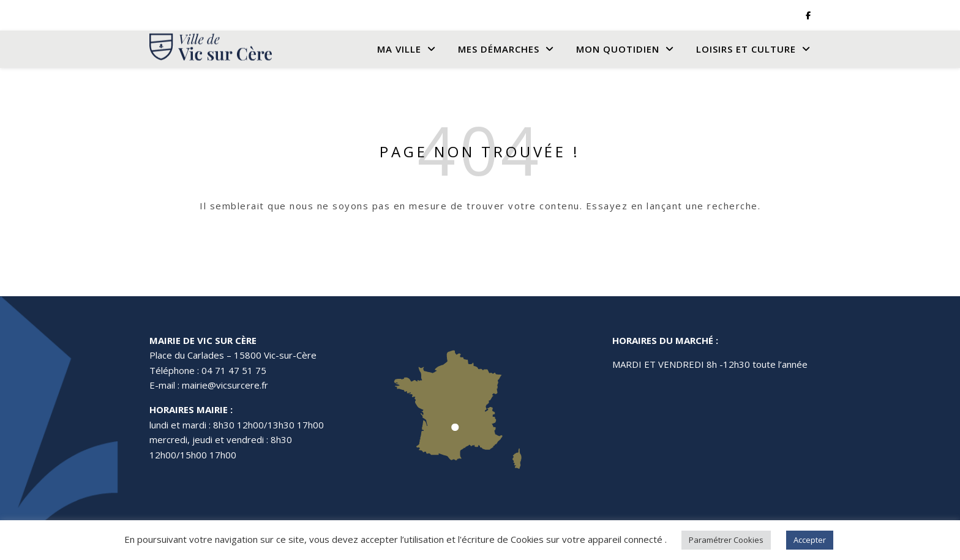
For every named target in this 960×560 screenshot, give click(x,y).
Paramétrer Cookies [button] (726, 540)
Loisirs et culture (746, 49)
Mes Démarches (499, 49)
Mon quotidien (618, 49)
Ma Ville (399, 49)
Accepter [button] (810, 540)
